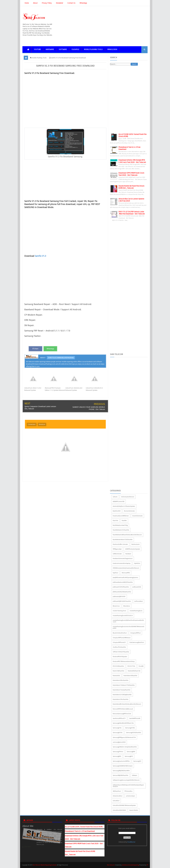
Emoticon (42, 424)
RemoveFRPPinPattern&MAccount (123, 709)
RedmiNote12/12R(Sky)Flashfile (122, 695)
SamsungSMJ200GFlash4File (121, 771)
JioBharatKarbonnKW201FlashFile (123, 582)
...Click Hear (27, 847)
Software (63, 49)
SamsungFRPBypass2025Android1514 (124, 737)
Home (27, 3)
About (35, 3)
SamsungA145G (130, 728)
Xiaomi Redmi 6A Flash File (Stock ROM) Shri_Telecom (131, 187)
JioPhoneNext (139, 601)
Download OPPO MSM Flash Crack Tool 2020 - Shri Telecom (131, 174)
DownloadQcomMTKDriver (121, 516)
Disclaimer (60, 3)
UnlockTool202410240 (119, 810)
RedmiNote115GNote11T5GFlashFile (124, 685)
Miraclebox (127, 606)
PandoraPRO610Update (120, 657)
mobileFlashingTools (136, 611)
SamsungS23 (137, 761)
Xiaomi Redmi (134, 810)
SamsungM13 (129, 756)
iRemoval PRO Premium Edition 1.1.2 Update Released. (55, 389)
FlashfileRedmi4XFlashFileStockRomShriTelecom (127, 535)
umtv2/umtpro (131, 796)
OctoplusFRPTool (135, 633)
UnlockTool (116, 801)
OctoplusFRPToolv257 (119, 642)
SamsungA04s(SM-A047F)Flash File (123, 723)
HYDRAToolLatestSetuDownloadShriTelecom (126, 568)
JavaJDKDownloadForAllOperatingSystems (125, 578)
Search (134, 64)
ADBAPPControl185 (119, 502)
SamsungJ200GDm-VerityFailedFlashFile (125, 747)
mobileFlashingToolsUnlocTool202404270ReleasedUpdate (129, 627)
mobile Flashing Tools (93, 49)
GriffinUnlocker (117, 554)
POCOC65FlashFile (118, 666)
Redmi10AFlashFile (118, 671)
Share (35, 349)
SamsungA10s (117, 728)
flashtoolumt (136, 544)
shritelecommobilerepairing (61, 358)
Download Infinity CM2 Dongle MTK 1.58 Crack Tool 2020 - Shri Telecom (132, 161)
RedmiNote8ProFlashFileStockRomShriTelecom (127, 704)
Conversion (32, 424)
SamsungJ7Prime (118, 752)
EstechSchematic (137, 516)
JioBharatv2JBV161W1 (119, 597)
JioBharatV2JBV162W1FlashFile (122, 601)
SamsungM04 (131, 752)
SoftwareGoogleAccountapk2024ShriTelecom (126, 780)
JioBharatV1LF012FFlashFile (121, 587)
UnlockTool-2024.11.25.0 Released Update (33, 389)
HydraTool (137, 563)
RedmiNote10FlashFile (130, 676)
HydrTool (115, 573)
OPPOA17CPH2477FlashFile (121, 652)
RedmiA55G (116, 676)
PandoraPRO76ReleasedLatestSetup (124, 661)
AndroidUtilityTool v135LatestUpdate (124, 506)
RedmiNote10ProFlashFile (121, 680)
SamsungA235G (118, 733)
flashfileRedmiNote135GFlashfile (123, 540)
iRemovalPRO (126, 573)
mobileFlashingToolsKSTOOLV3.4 (123, 616)
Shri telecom (111, 865)
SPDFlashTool (117, 791)
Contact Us (71, 3)
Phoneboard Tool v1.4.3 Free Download (80, 831)
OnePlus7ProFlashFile (119, 647)
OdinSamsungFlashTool (137, 642)
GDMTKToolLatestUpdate (133, 549)
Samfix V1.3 (40, 256)
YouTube (37, 49)
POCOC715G (131, 666)
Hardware (50, 49)
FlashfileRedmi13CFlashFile (121, 530)
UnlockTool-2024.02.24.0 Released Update (74, 389)
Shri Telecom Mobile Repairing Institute (45, 865)
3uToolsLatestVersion (128, 497)
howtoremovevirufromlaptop (122, 563)
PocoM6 (141, 666)
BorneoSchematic (129, 511)
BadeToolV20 (117, 511)
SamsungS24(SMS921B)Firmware (123, 766)
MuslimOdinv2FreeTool (120, 633)
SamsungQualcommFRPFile (121, 761)
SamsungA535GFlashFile (134, 733)
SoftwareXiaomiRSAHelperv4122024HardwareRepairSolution (128, 786)
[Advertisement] (105, 26)
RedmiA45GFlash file (134, 671)
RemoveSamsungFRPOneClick (122, 714)
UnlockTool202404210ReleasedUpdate (124, 805)
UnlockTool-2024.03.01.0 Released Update (94, 389)
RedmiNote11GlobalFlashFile (122, 690)
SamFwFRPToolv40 (135, 718)
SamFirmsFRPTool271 (119, 718)
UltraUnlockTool (118, 796)
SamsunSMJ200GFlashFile (120, 775)
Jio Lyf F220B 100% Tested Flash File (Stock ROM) (84, 827)
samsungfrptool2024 (119, 742)
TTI (147, 865)
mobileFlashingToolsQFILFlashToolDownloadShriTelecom (128, 621)
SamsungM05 (117, 756)
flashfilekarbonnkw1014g (120, 525)
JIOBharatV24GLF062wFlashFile (122, 592)
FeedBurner (131, 842)
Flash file (115, 521)
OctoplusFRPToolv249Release (122, 638)
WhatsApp (83, 3)
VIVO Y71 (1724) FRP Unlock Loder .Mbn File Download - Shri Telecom (132, 213)
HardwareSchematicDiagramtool (123, 559)
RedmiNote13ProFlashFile (121, 699)
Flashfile (75, 49)
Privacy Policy (47, 3)
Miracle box (112, 49)
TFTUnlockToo (128, 791)
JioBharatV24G (137, 587)
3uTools (115, 497)
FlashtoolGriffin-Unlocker (120, 544)
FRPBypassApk (117, 549)
